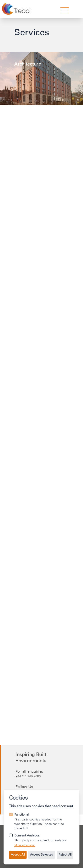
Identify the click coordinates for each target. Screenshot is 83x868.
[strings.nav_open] (65, 10)
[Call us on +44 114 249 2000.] (42, 776)
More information (25, 846)
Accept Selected (42, 855)
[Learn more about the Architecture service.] (41, 79)
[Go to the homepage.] (17, 9)
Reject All (65, 855)
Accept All (18, 855)
